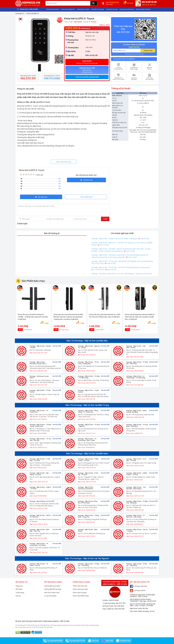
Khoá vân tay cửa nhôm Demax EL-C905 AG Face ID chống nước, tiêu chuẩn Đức (105, 316)
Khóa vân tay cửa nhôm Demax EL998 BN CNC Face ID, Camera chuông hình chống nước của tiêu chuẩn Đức (68, 317)
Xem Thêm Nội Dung (64, 162)
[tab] (87, 77)
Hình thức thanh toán (52, 593)
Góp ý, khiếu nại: (109, 609)
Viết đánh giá (86, 180)
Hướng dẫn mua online (52, 586)
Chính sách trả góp (80, 593)
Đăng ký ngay (148, 50)
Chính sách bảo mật (80, 586)
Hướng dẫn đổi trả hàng (53, 589)
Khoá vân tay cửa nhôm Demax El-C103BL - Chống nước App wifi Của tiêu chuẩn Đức (33, 317)
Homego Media (138, 590)
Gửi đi (105, 219)
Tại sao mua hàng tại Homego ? (124, 59)
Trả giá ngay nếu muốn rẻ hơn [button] (87, 77)
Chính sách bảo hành (80, 589)
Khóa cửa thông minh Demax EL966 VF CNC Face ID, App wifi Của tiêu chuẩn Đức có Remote (140, 317)
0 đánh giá (39, 175)
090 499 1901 (120, 609)
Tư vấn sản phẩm (50, 596)
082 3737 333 (121, 603)
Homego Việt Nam (139, 586)
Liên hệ (18, 596)
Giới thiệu (19, 589)
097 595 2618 (119, 606)
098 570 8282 (114, 600)
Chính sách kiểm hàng (81, 596)
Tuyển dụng (20, 593)
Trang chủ (19, 586)
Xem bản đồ (57, 346)
